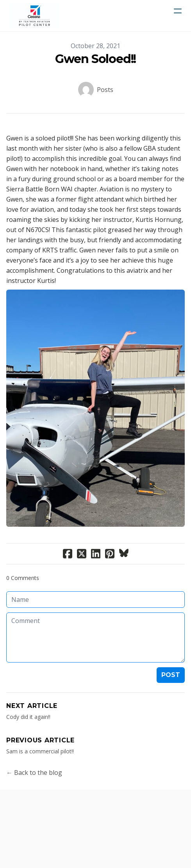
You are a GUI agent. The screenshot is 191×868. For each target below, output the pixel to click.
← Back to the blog (34, 773)
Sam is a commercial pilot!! (40, 751)
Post (171, 675)
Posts (105, 90)
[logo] (34, 16)
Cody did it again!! (28, 717)
